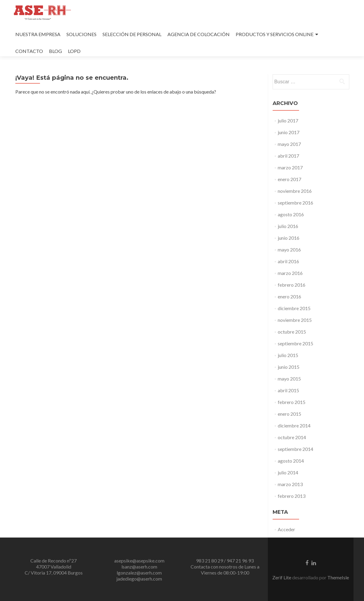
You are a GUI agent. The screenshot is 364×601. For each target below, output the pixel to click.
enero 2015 (289, 414)
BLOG (55, 51)
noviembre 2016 (295, 191)
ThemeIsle (338, 577)
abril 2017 (288, 156)
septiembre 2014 (295, 449)
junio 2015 (289, 367)
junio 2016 (289, 238)
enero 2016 (289, 296)
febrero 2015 (292, 402)
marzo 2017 (290, 167)
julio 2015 (288, 355)
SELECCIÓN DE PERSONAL (132, 34)
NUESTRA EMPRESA (38, 34)
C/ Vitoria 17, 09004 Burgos (54, 573)
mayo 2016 (289, 250)
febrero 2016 (292, 285)
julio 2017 (288, 120)
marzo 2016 (290, 273)
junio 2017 (289, 132)
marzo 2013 (290, 484)
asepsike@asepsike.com (139, 561)
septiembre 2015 (295, 343)
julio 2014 (288, 472)
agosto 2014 (291, 461)
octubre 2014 (292, 437)
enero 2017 (289, 179)
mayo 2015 (289, 379)
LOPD (74, 51)
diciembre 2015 (294, 308)
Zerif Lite (282, 577)
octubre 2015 (292, 332)
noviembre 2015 (295, 320)
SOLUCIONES (81, 34)
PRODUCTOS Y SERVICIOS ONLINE (275, 34)
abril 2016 (288, 261)
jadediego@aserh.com (139, 579)
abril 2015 (288, 390)
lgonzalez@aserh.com (139, 573)
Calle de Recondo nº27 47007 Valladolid (54, 564)
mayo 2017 (289, 144)
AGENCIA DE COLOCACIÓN (199, 34)
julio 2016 (288, 226)
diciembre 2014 (294, 425)
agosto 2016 (291, 214)
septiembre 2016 (295, 203)
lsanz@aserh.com (139, 567)
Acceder (286, 529)
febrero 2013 (292, 496)
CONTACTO (29, 51)
